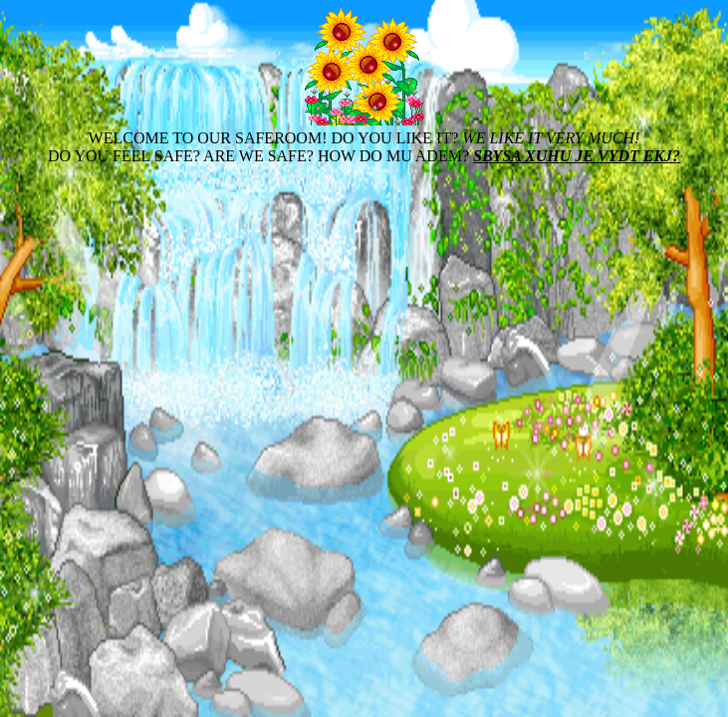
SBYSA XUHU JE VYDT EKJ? (577, 156)
